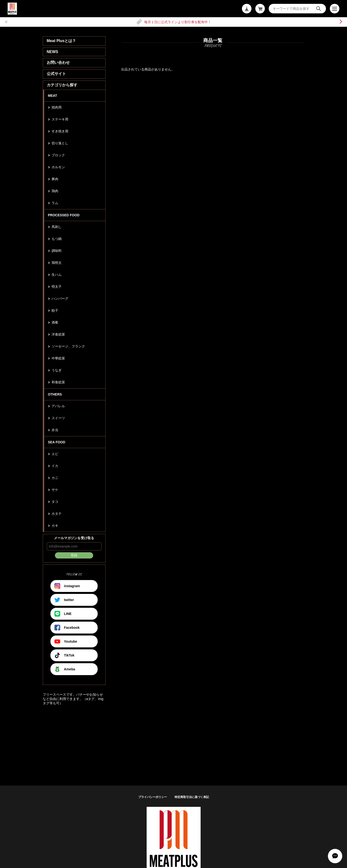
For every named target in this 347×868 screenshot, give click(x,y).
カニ (55, 478)
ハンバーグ (60, 298)
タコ (55, 502)
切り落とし (60, 143)
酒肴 (55, 322)
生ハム (57, 275)
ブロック (58, 155)
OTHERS (55, 394)
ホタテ (57, 514)
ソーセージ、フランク (68, 346)
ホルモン (58, 167)
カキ (55, 526)
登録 (74, 555)
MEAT (53, 96)
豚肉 (55, 179)
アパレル (58, 406)
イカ (55, 466)
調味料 (57, 251)
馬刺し (57, 227)
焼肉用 (57, 107)
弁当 (55, 430)
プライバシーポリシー (153, 797)
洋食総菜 (58, 334)
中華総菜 (58, 358)
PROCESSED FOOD (64, 215)
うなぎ (57, 370)
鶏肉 (55, 191)
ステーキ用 (60, 119)
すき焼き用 (60, 131)
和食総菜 (58, 382)
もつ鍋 (57, 239)
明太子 (57, 287)
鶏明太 (57, 263)
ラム (55, 203)
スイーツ (58, 418)
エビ (55, 454)
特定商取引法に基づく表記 (192, 797)
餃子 (55, 310)
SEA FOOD (57, 442)
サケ (55, 490)
